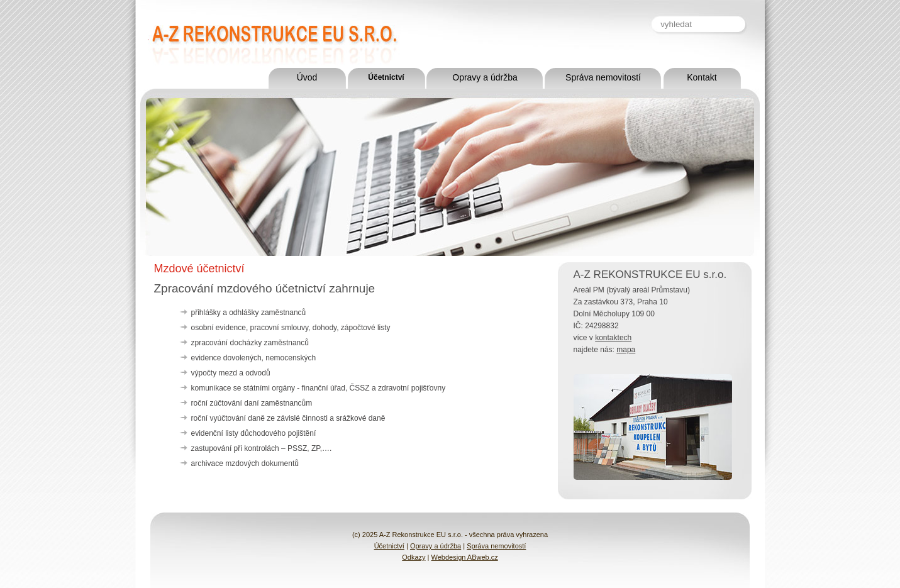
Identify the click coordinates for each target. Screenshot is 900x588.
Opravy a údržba (485, 77)
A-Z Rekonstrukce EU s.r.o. (237, 33)
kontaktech (613, 338)
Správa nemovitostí (603, 77)
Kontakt (702, 77)
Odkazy (414, 557)
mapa (626, 350)
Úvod (307, 77)
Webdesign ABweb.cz (465, 557)
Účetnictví (386, 77)
